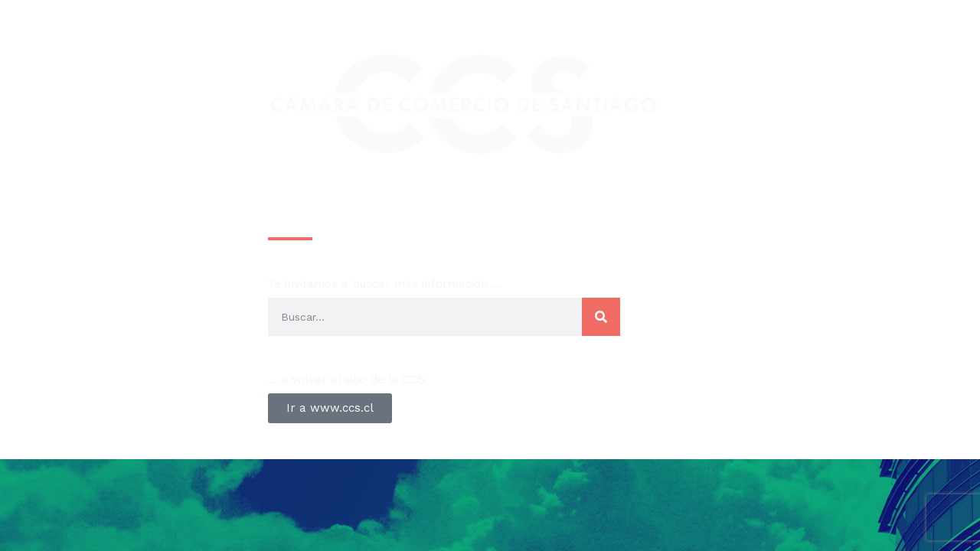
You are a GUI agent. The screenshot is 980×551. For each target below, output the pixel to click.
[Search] (601, 317)
